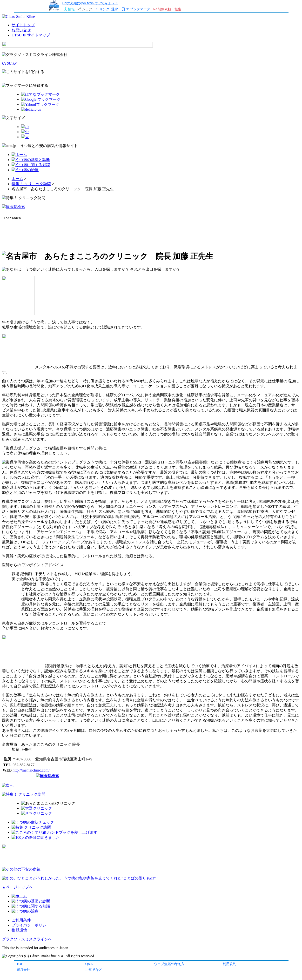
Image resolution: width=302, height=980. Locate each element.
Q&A (89, 964)
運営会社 (23, 970)
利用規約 (229, 964)
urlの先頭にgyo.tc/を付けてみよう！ (90, 3)
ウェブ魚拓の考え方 (169, 964)
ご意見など (94, 970)
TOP (20, 964)
